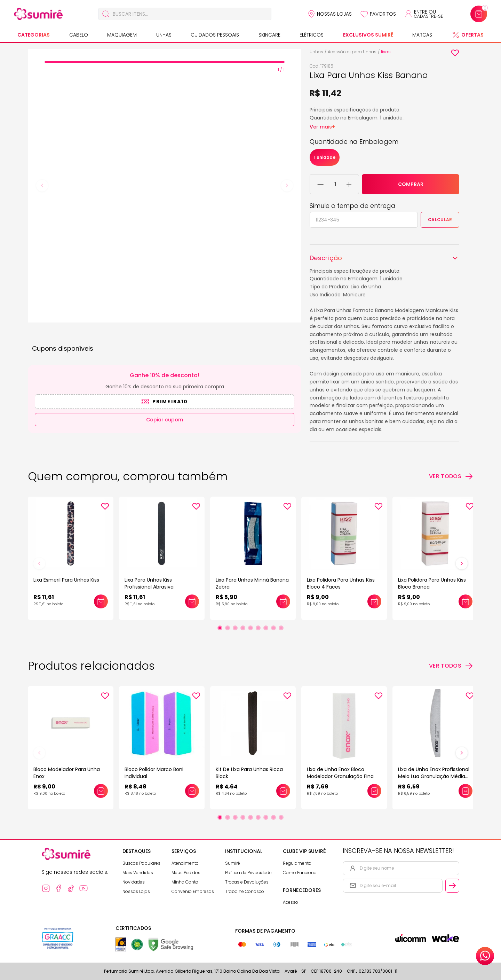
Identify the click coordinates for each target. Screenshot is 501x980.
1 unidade (325, 157)
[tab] (165, 62)
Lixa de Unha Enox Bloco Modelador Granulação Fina (340, 773)
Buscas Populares (141, 863)
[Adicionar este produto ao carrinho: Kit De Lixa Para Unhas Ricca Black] (283, 791)
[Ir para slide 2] (228, 628)
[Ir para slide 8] (273, 628)
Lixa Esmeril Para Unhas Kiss (66, 580)
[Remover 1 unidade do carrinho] (321, 184)
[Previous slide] (42, 186)
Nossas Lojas (334, 14)
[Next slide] (287, 186)
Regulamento (297, 863)
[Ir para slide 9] (281, 628)
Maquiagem (122, 35)
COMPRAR (411, 184)
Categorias (34, 35)
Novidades (134, 882)
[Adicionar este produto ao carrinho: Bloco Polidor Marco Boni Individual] (192, 791)
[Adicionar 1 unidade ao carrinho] (349, 184)
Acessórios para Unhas (352, 52)
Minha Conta (185, 882)
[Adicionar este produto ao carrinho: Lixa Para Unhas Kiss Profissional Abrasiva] (192, 601)
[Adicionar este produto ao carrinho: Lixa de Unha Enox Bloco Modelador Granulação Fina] (374, 791)
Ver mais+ (322, 127)
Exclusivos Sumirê (368, 35)
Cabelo (79, 35)
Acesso (291, 902)
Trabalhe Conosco (245, 891)
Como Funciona (300, 873)
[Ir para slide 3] (235, 628)
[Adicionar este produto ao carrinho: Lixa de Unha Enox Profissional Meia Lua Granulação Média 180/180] (466, 791)
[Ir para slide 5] (250, 628)
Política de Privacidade (248, 873)
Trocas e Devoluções (247, 882)
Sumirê (233, 863)
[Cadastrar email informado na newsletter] (452, 886)
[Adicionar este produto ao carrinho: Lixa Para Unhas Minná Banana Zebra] (283, 601)
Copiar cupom (165, 420)
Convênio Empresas (193, 891)
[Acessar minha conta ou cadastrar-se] (424, 14)
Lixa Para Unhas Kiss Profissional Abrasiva (149, 583)
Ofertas (472, 35)
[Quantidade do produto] (335, 184)
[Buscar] (106, 14)
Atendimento (185, 863)
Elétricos (312, 35)
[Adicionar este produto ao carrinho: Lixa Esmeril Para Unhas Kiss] (101, 601)
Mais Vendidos (138, 873)
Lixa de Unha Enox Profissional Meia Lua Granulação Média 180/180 (434, 776)
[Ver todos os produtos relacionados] (451, 666)
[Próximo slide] (462, 563)
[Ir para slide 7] (266, 628)
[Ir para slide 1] (220, 628)
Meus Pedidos (186, 873)
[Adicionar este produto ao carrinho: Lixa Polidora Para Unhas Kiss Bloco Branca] (466, 601)
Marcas (422, 35)
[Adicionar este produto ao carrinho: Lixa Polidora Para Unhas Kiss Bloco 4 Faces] (374, 601)
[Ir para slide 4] (243, 628)
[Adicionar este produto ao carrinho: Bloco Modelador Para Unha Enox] (101, 791)
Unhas (164, 35)
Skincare (269, 35)
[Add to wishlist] (455, 53)
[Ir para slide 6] (258, 628)
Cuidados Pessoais (215, 35)
